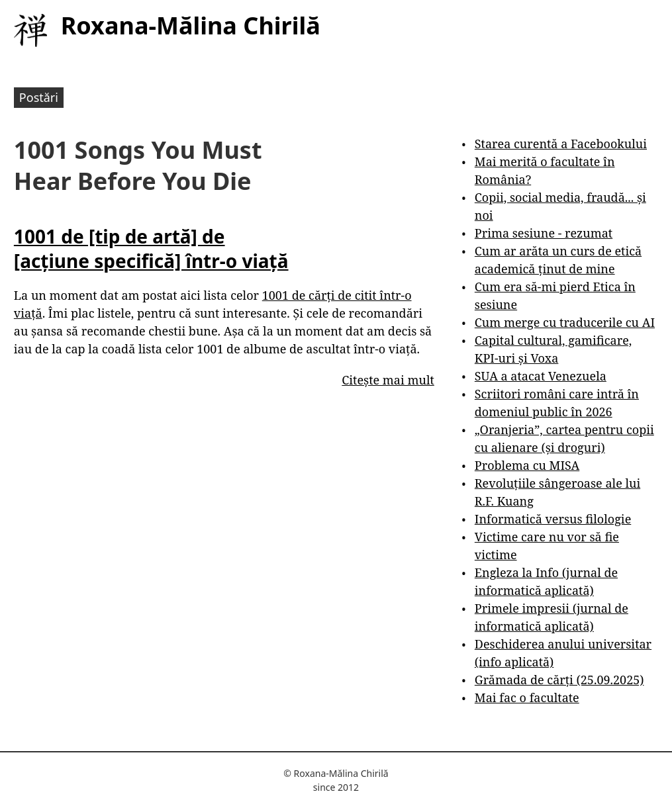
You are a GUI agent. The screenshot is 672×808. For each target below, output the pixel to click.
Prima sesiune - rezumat (544, 233)
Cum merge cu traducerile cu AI (565, 322)
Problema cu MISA (527, 465)
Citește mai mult (388, 380)
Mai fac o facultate (527, 697)
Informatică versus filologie (553, 519)
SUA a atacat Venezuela (541, 376)
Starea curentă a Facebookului (561, 144)
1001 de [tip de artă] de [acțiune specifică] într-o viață (151, 248)
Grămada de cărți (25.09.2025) (559, 680)
